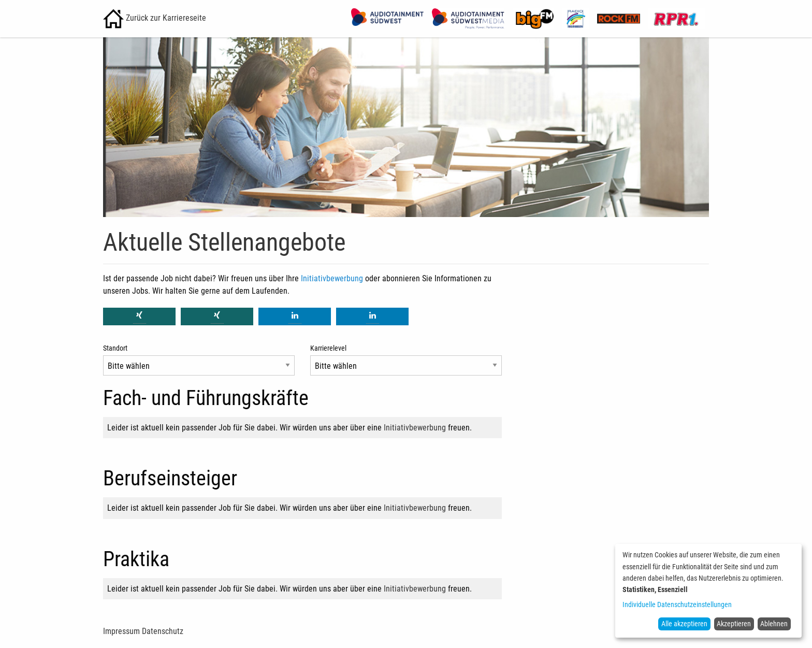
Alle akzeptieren (684, 624)
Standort (115, 348)
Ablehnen (774, 624)
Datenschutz (163, 631)
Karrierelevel (328, 348)
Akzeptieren (734, 624)
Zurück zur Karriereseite (155, 18)
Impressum (121, 631)
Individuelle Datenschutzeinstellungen (677, 604)
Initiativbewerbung (332, 278)
